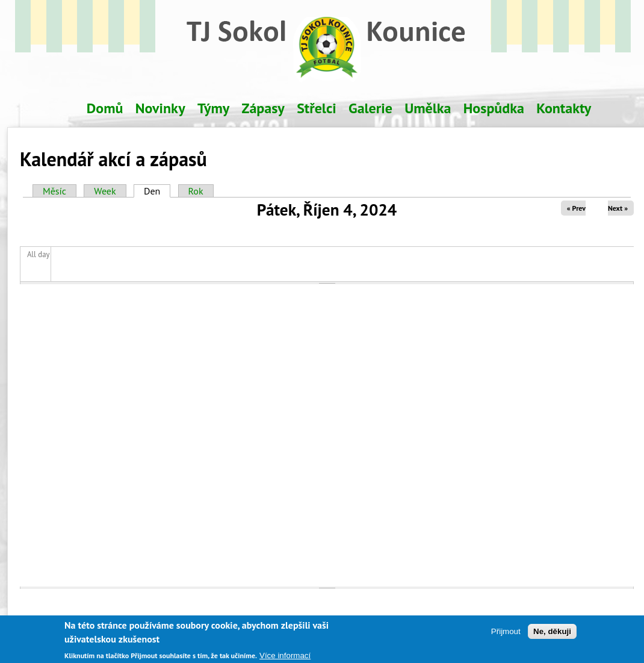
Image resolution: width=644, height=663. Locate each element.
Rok (196, 191)
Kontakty (564, 108)
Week (105, 191)
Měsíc (54, 191)
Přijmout (506, 633)
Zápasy (263, 108)
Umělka (428, 108)
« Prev (576, 208)
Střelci (317, 108)
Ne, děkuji (552, 633)
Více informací (285, 658)
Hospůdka (494, 108)
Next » (618, 208)
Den (157, 191)
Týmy (213, 108)
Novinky (160, 108)
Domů (105, 108)
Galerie (370, 108)
